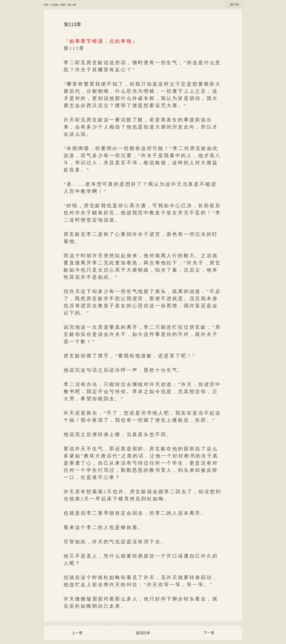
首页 (46, 5)
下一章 (209, 633)
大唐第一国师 (58, 5)
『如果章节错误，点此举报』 (101, 41)
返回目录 (143, 633)
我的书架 (234, 5)
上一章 (77, 633)
